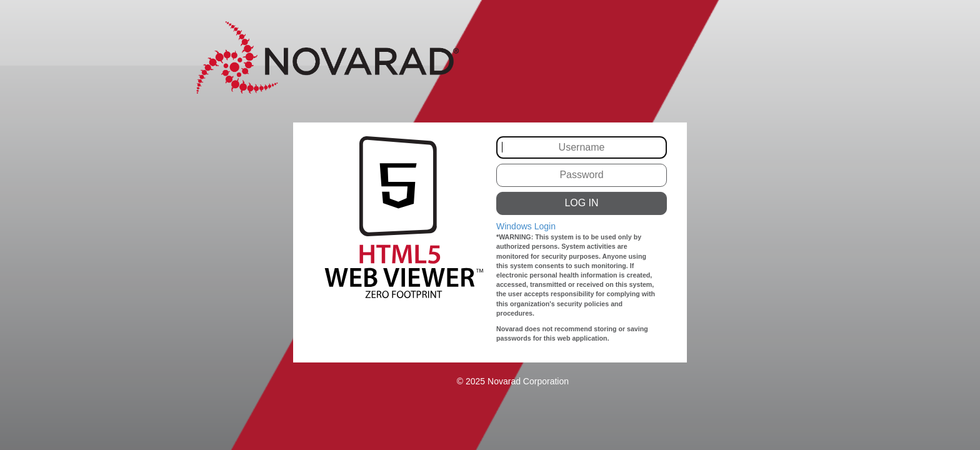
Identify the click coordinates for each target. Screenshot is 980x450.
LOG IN (581, 203)
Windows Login (526, 226)
